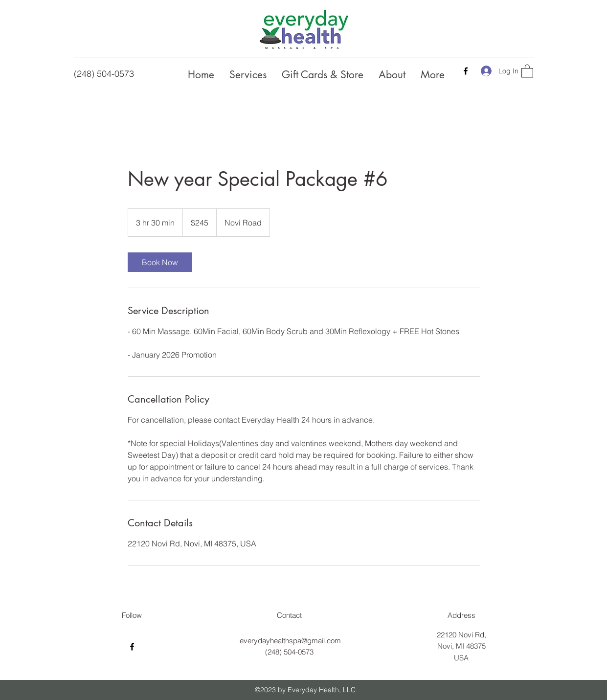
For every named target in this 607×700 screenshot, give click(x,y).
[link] (160, 262)
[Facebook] (466, 71)
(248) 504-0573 (104, 74)
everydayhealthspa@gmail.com (290, 641)
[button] (527, 71)
